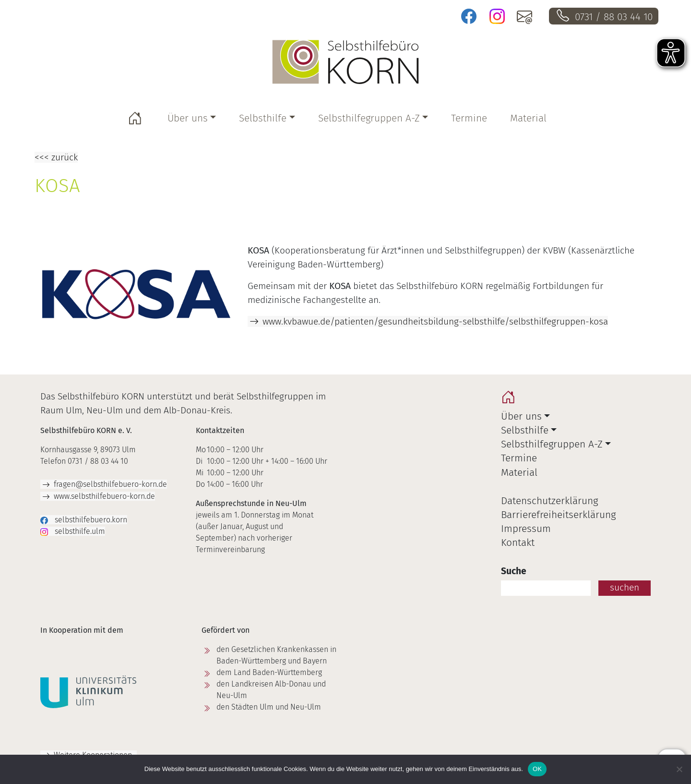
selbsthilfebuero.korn (90, 520)
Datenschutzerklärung (549, 501)
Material (528, 118)
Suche (514, 571)
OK (537, 769)
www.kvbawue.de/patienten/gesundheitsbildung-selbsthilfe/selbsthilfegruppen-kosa (435, 321)
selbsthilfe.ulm (79, 531)
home (511, 400)
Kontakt (518, 543)
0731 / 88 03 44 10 (614, 17)
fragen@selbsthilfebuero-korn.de (110, 484)
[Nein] (679, 769)
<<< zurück (56, 157)
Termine (469, 118)
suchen (625, 587)
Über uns (188, 118)
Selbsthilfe (263, 118)
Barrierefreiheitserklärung (558, 515)
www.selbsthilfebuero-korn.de (104, 496)
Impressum (526, 529)
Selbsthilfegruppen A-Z (369, 118)
